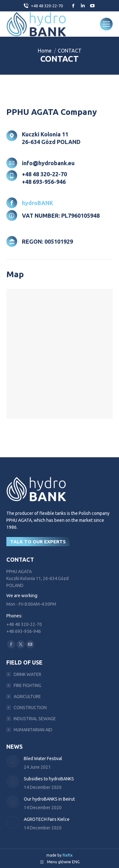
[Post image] (13, 761)
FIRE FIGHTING (27, 685)
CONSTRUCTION (30, 708)
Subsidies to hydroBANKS (49, 779)
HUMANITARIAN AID (33, 730)
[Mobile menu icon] (106, 24)
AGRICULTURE (27, 696)
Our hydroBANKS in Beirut (49, 799)
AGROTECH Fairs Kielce (47, 819)
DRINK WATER (27, 674)
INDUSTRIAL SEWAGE (35, 719)
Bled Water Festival (43, 759)
